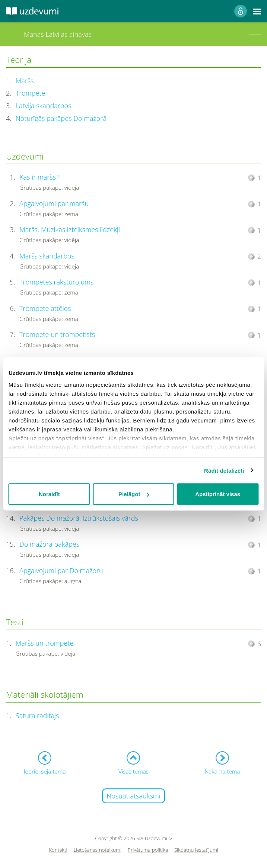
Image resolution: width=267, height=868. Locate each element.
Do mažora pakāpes (49, 544)
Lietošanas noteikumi (97, 850)
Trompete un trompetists (57, 334)
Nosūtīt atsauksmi (133, 796)
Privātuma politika (148, 850)
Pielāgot (134, 494)
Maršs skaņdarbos (47, 256)
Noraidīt (49, 494)
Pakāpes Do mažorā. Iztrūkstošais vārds (79, 518)
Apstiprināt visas (218, 494)
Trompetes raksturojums (56, 282)
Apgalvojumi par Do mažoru (61, 570)
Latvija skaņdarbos (44, 106)
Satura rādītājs (37, 716)
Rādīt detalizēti (224, 470)
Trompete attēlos (45, 308)
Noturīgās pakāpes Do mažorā (61, 118)
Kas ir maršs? (39, 177)
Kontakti (58, 850)
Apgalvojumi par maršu (54, 203)
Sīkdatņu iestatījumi (196, 850)
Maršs (25, 81)
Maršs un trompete (44, 643)
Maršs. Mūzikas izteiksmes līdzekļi (70, 229)
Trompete (30, 93)
